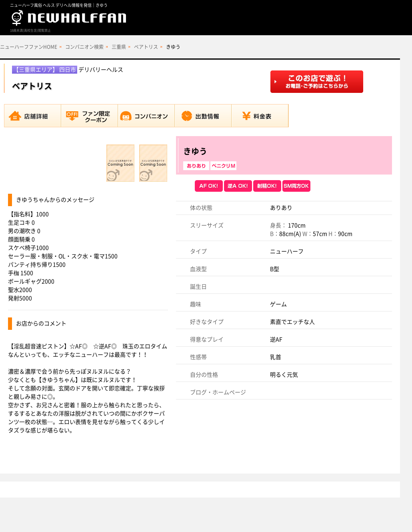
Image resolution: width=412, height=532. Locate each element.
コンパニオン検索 (84, 47)
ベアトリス (146, 47)
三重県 (119, 47)
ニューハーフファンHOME (29, 47)
